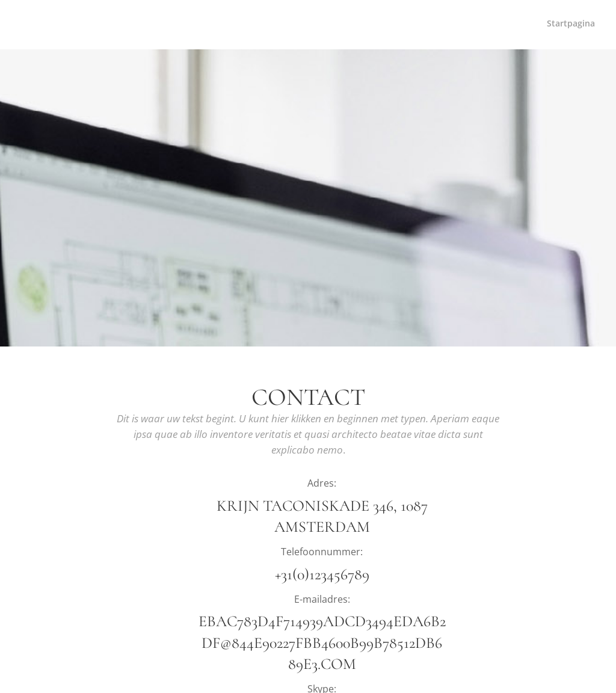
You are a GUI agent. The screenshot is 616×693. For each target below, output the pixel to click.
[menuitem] (593, 25)
